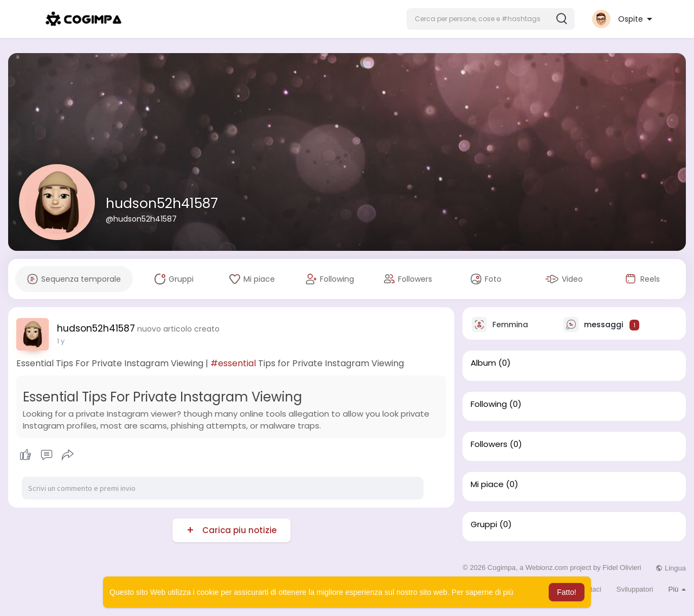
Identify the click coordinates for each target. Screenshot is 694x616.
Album (483, 363)
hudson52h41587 (162, 203)
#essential (233, 363)
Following (489, 404)
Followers (489, 444)
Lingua (671, 568)
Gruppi (484, 524)
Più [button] (677, 589)
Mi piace (487, 484)
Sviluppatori (635, 589)
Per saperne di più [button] (483, 592)
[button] (491, 19)
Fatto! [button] (567, 592)
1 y (61, 341)
